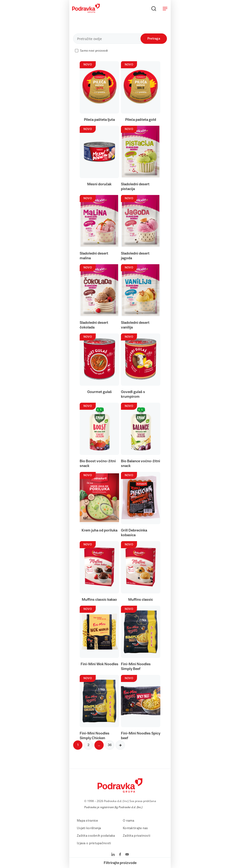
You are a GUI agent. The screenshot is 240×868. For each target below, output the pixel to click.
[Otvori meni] (165, 8)
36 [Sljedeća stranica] (110, 745)
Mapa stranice (87, 821)
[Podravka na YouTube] (127, 855)
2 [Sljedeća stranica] (88, 745)
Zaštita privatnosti (137, 836)
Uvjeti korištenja (89, 828)
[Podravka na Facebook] (120, 855)
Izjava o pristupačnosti (94, 843)
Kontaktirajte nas (135, 828)
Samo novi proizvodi (94, 51)
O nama (129, 821)
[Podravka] (86, 12)
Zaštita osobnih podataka (96, 836)
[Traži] (154, 8)
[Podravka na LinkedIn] (113, 855)
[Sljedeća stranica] (120, 745)
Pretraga (154, 39)
